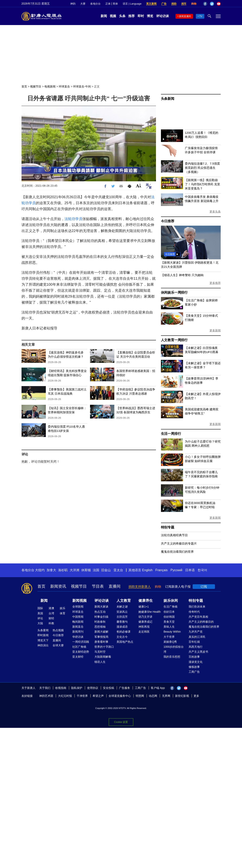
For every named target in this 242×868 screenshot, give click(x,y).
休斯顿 (86, 570)
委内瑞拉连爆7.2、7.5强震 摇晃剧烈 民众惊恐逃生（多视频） (202, 168)
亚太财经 (78, 657)
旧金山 (106, 570)
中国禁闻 (78, 617)
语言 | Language (132, 4)
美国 (40, 613)
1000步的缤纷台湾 (174, 649)
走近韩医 (144, 632)
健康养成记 (145, 622)
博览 (150, 16)
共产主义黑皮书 (198, 652)
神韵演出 (43, 645)
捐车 (184, 4)
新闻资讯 (58, 586)
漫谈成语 (122, 627)
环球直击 (64, 86)
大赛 (83, 4)
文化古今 (122, 637)
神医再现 (144, 627)
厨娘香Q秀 (170, 642)
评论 (40, 618)
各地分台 (95, 4)
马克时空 (100, 652)
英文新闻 (151, 4)
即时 (141, 16)
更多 (196, 696)
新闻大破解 (101, 632)
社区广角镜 (79, 647)
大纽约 (40, 570)
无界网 (166, 696)
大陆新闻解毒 (103, 657)
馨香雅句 (122, 622)
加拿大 (51, 570)
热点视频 (58, 630)
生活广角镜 (170, 607)
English (147, 570)
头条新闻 (168, 99)
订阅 (204, 587)
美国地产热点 (125, 642)
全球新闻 (78, 607)
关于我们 (45, 688)
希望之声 (98, 696)
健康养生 (146, 601)
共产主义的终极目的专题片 (179, 543)
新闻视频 (79, 601)
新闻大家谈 (101, 607)
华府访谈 (78, 637)
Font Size (139, 186)
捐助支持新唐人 (140, 587)
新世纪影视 (182, 696)
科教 (51, 623)
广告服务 (124, 688)
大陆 (40, 623)
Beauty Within (172, 632)
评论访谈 (163, 16)
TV (201, 16)
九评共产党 (196, 632)
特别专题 (168, 527)
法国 (96, 570)
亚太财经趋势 (81, 652)
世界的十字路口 (104, 647)
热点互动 (100, 612)
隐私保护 (77, 688)
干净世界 (82, 696)
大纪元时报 (65, 696)
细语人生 (100, 662)
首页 (24, 86)
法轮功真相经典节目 (174, 535)
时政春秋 (100, 622)
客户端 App (158, 688)
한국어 (202, 570)
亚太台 (118, 570)
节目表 (98, 586)
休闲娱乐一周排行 (174, 293)
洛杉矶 (63, 570)
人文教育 (124, 601)
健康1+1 (144, 607)
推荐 (131, 16)
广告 (164, 4)
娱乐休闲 (171, 601)
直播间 (115, 586)
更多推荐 (215, 283)
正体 (108, 4)
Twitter (212, 4)
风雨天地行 (196, 647)
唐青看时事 (101, 642)
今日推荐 (168, 221)
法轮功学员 (73, 219)
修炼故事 (194, 667)
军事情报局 (101, 637)
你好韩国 (169, 617)
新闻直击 (78, 627)
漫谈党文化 (196, 662)
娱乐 (63, 608)
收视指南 (61, 688)
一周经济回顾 (81, 642)
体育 (63, 613)
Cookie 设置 (121, 722)
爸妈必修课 (123, 632)
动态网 (153, 696)
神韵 (73, 4)
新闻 (104, 16)
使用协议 (93, 688)
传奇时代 (194, 612)
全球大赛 (58, 645)
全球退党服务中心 (120, 696)
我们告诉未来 (197, 607)
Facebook (205, 4)
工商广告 (194, 672)
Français (161, 570)
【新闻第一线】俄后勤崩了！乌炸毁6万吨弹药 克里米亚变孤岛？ (203, 184)
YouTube (219, 4)
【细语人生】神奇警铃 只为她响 (182, 275)
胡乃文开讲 (145, 617)
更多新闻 (215, 330)
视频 (113, 16)
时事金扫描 (101, 617)
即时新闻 (43, 635)
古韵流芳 (122, 617)
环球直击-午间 (82, 86)
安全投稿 (109, 688)
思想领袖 (100, 627)
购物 (194, 4)
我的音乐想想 (172, 657)
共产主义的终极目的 (201, 622)
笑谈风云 (122, 612)
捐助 (174, 4)
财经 (51, 618)
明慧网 (140, 696)
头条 (122, 16)
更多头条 (215, 212)
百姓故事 (194, 657)
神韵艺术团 (46, 696)
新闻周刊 (78, 632)
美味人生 (169, 627)
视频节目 (36, 86)
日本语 (190, 570)
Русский (176, 570)
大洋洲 (74, 570)
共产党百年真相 (198, 617)
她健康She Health (149, 612)
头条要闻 (43, 630)
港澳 (51, 608)
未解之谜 (122, 607)
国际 (40, 608)
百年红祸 (194, 642)
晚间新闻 (78, 622)
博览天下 (43, 640)
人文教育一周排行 (174, 340)
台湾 (51, 613)
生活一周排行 (171, 434)
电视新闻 (50, 86)
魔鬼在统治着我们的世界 (177, 552)
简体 (115, 4)
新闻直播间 (185, 16)
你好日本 (169, 612)
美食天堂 (169, 622)
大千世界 (169, 637)
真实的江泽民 (197, 637)
